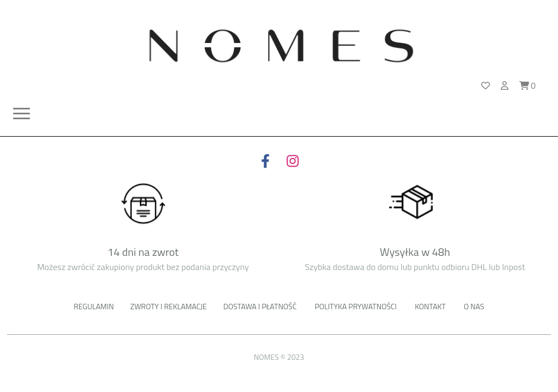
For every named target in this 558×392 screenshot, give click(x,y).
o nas (474, 306)
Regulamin (94, 306)
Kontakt (430, 306)
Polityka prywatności (356, 306)
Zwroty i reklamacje (169, 306)
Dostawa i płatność (260, 306)
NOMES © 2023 (279, 357)
